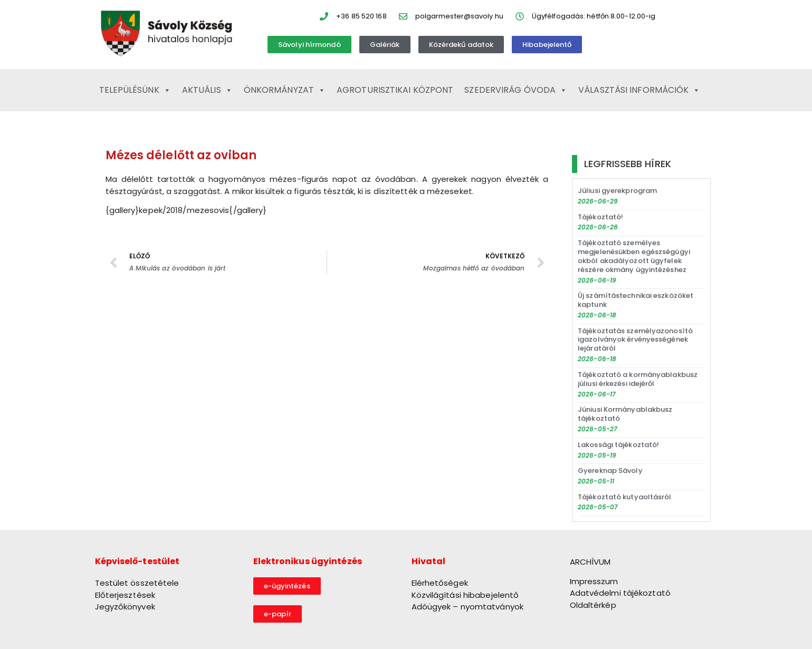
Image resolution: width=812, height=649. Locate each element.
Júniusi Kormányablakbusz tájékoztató (625, 414)
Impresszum (594, 581)
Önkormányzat (285, 90)
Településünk (135, 90)
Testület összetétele (137, 583)
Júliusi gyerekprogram (617, 191)
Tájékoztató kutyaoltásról (625, 497)
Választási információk (639, 90)
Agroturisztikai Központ (395, 90)
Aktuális (207, 90)
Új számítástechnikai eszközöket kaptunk (636, 300)
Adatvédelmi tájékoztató (620, 593)
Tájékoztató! (600, 217)
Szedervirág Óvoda (516, 90)
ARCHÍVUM (590, 562)
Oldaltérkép (593, 605)
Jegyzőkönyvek (125, 607)
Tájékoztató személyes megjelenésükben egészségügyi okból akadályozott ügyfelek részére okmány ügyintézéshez (634, 256)
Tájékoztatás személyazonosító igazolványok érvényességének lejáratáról (635, 340)
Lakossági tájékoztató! (618, 445)
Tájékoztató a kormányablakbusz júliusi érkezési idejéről (638, 379)
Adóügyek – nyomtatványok (467, 607)
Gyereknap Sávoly (610, 471)
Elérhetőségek (440, 583)
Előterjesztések (125, 595)
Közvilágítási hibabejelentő (465, 595)
